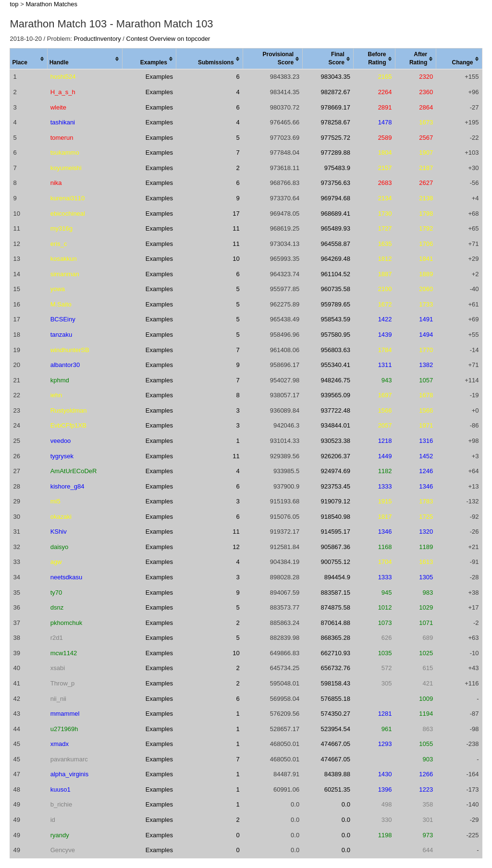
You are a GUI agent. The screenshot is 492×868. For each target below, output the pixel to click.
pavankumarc (69, 759)
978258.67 (335, 122)
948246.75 (335, 380)
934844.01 (335, 425)
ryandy (60, 835)
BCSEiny (63, 319)
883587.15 (335, 593)
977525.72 (335, 138)
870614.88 (335, 623)
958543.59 (335, 319)
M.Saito (61, 304)
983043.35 (335, 77)
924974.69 (335, 471)
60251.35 (337, 789)
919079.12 (335, 501)
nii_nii (58, 699)
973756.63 (335, 183)
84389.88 (337, 774)
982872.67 (335, 92)
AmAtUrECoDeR (74, 471)
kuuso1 (61, 789)
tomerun (62, 138)
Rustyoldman (69, 410)
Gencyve (63, 850)
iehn (56, 395)
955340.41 (335, 365)
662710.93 (335, 653)
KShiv (59, 532)
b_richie (61, 804)
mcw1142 (64, 653)
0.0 (346, 804)
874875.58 (335, 607)
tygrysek (62, 456)
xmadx (60, 744)
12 (236, 547)
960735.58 (335, 289)
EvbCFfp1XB (68, 425)
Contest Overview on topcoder (168, 39)
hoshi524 (63, 77)
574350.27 (335, 714)
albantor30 (65, 365)
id (53, 820)
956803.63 (335, 350)
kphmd (60, 380)
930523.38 (335, 441)
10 (236, 259)
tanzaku (61, 335)
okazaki (61, 517)
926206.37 (335, 456)
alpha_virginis (70, 774)
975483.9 (337, 168)
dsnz (57, 607)
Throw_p (63, 683)
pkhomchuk (66, 623)
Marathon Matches (51, 4)
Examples (159, 77)
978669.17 (335, 107)
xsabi (58, 668)
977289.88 (335, 153)
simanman (65, 274)
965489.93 (335, 228)
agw (56, 562)
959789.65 (335, 304)
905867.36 (335, 547)
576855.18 (335, 699)
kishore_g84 (68, 486)
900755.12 (335, 562)
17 (236, 214)
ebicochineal (68, 214)
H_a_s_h (63, 92)
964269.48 (335, 259)
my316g (61, 228)
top (14, 4)
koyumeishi (66, 168)
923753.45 (335, 486)
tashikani (63, 122)
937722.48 (335, 410)
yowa (58, 289)
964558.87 (335, 244)
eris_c (59, 244)
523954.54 (335, 729)
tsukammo (65, 153)
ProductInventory (97, 39)
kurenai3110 (68, 198)
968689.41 (335, 214)
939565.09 (335, 395)
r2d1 (57, 638)
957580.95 (335, 335)
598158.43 (335, 683)
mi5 (55, 501)
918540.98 (335, 517)
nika (56, 183)
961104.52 (335, 274)
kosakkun (64, 259)
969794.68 (335, 198)
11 (236, 228)
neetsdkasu (67, 577)
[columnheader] (29, 59)
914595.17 (335, 532)
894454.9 (337, 577)
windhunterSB (70, 350)
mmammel (65, 714)
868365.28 (335, 638)
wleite (58, 107)
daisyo (60, 547)
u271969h (64, 729)
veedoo (61, 441)
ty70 (56, 593)
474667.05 (335, 744)
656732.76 (335, 668)
